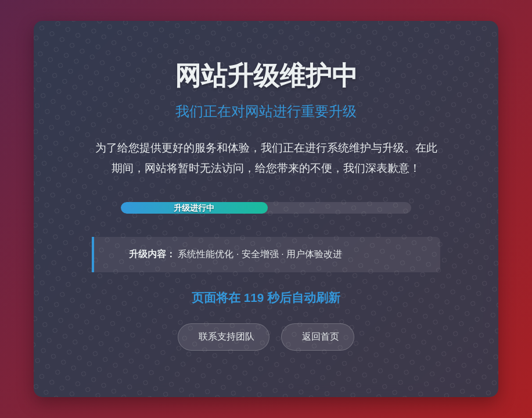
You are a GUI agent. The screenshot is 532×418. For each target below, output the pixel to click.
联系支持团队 (227, 336)
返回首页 (321, 336)
